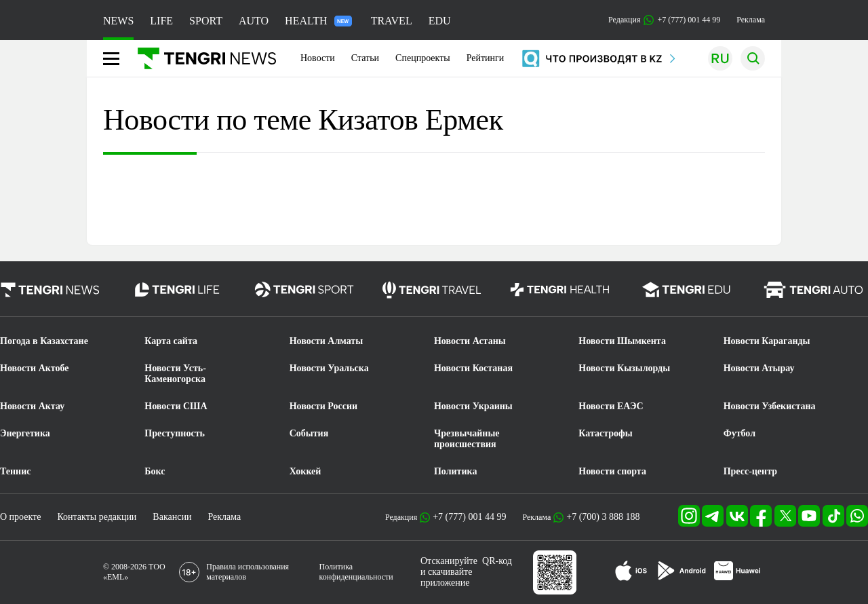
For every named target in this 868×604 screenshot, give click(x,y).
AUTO (254, 21)
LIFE (161, 21)
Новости (318, 58)
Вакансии (172, 517)
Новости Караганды (767, 341)
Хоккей (305, 471)
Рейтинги (486, 58)
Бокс (155, 471)
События (309, 433)
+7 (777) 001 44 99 (469, 517)
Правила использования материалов (248, 572)
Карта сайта (171, 341)
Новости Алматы (327, 341)
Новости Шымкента (622, 341)
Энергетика (25, 433)
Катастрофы (605, 433)
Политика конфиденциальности (356, 572)
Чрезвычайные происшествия (467, 439)
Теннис (15, 471)
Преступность (175, 433)
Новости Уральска (329, 368)
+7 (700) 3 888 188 (603, 517)
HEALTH (318, 21)
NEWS (118, 21)
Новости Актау (32, 406)
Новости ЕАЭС (611, 406)
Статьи (365, 58)
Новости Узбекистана (770, 406)
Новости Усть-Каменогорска (175, 374)
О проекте (20, 517)
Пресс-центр (750, 471)
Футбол (739, 433)
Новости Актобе (35, 368)
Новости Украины (473, 406)
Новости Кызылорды (624, 368)
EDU (440, 21)
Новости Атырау (759, 368)
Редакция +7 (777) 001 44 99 (664, 20)
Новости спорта (612, 471)
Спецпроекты (423, 58)
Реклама (751, 20)
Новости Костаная (473, 368)
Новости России (323, 406)
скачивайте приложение (446, 577)
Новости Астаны (470, 341)
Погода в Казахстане (44, 341)
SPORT (206, 21)
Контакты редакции (97, 517)
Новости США (176, 406)
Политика (455, 471)
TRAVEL (392, 21)
